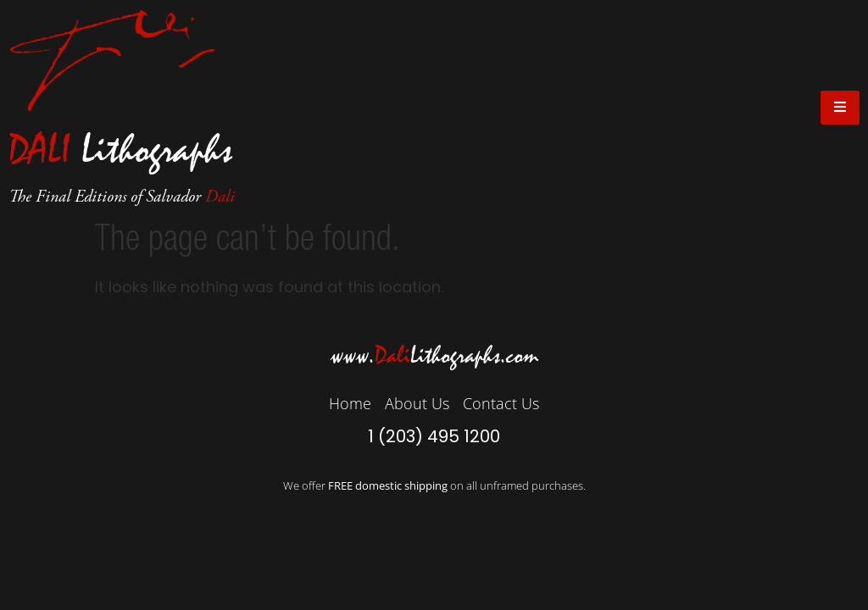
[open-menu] (840, 108)
